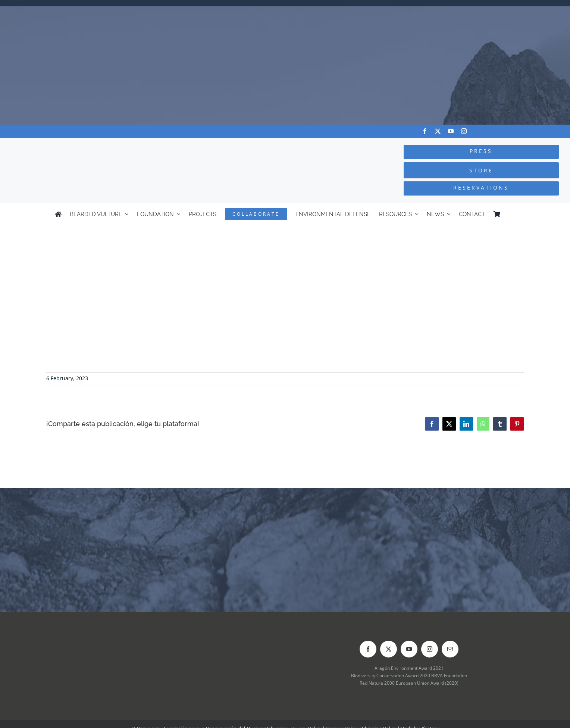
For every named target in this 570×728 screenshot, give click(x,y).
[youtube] (451, 131)
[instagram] (464, 131)
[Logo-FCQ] (107, 145)
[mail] (450, 649)
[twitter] (438, 131)
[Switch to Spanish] (512, 214)
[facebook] (425, 131)
